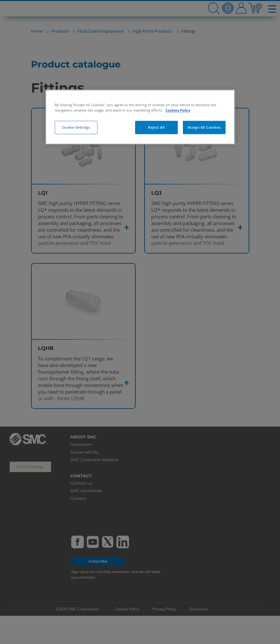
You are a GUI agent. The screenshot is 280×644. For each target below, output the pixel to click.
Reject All (156, 127)
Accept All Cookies (204, 127)
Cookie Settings (76, 127)
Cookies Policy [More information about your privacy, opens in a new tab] (178, 110)
